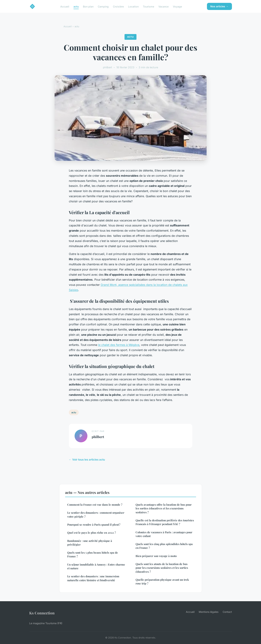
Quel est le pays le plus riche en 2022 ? (92, 533)
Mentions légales (209, 612)
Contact (227, 612)
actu (76, 6)
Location (133, 6)
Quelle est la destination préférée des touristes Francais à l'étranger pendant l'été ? (165, 522)
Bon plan (88, 6)
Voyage (177, 6)
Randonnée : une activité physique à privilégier (90, 543)
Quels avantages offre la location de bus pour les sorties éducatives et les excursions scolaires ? (164, 508)
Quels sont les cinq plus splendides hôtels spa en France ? (164, 546)
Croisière (118, 6)
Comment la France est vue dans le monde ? (95, 505)
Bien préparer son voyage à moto (156, 556)
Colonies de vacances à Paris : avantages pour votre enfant (164, 534)
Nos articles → (219, 6)
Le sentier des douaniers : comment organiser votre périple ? (96, 514)
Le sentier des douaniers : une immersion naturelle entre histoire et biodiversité (93, 578)
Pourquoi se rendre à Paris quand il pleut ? (94, 525)
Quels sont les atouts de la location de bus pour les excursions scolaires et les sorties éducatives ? (162, 568)
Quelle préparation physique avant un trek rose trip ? (162, 582)
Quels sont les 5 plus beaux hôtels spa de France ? (93, 554)
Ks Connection (42, 613)
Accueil (65, 6)
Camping (103, 6)
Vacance (164, 6)
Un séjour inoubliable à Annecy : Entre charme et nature (96, 566)
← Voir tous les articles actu (87, 460)
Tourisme (149, 6)
